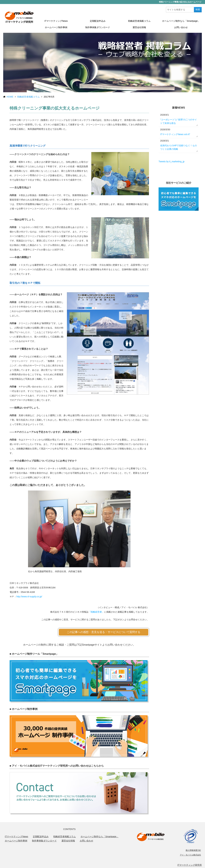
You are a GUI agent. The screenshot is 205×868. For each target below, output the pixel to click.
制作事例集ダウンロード (98, 27)
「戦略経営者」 (96, 612)
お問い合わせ (181, 27)
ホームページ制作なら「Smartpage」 (181, 21)
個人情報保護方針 (193, 850)
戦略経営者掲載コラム (139, 21)
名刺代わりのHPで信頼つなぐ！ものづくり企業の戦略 (178, 147)
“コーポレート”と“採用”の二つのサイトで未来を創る (178, 121)
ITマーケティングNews (56, 21)
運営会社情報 (139, 27)
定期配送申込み (98, 21)
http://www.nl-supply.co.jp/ (29, 597)
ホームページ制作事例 (56, 27)
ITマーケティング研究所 (190, 865)
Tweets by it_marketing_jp (172, 161)
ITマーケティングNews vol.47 (175, 134)
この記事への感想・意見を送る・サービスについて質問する (104, 632)
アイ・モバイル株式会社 (190, 855)
